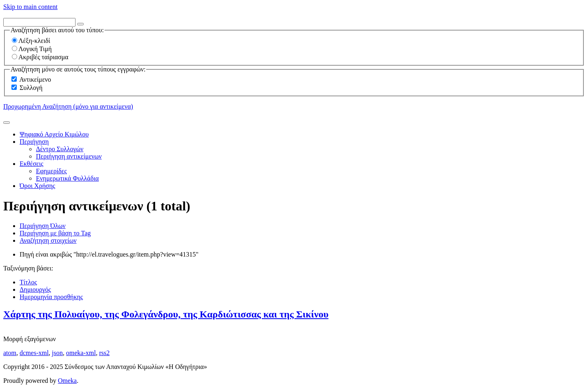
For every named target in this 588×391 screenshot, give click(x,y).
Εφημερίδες (51, 171)
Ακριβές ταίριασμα (40, 57)
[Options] (80, 24)
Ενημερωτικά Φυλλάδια (67, 178)
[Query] (39, 22)
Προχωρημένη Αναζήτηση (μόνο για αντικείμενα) (68, 106)
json (57, 353)
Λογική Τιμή (32, 49)
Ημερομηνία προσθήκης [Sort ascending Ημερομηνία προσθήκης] (51, 297)
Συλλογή (31, 88)
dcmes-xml (34, 353)
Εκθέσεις (31, 164)
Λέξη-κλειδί (31, 41)
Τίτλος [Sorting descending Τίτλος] (28, 282)
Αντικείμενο (35, 79)
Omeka (67, 381)
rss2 (105, 353)
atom (10, 353)
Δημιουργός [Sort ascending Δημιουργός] (35, 289)
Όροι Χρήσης (37, 186)
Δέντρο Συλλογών (60, 149)
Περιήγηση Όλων (42, 226)
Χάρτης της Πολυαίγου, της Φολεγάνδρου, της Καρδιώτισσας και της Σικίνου (166, 314)
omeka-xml (81, 353)
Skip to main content (30, 7)
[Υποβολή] (7, 123)
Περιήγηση (34, 142)
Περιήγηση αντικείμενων (69, 156)
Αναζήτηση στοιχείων (48, 240)
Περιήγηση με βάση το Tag (55, 233)
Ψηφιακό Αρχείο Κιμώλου (54, 134)
